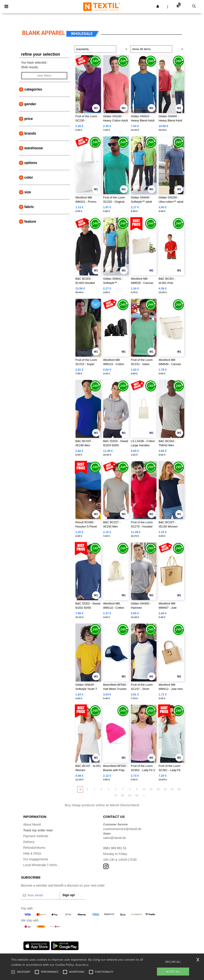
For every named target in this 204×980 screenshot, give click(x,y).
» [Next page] (144, 796)
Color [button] (29, 177)
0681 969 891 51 (115, 848)
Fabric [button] (29, 207)
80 (123, 796)
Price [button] (29, 119)
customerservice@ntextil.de (122, 829)
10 (144, 789)
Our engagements (36, 859)
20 (151, 789)
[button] (158, 6)
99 (137, 796)
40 (165, 789)
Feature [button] (30, 221)
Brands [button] (30, 133)
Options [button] (31, 163)
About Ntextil (32, 824)
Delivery (29, 842)
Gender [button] (30, 104)
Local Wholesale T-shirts (40, 865)
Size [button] (28, 192)
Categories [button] (33, 89)
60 (179, 789)
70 (116, 796)
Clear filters (44, 76)
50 (172, 789)
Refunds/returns (34, 848)
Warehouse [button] (34, 148)
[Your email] (40, 895)
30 (158, 789)
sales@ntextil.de (115, 838)
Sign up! (69, 895)
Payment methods (36, 836)
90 (130, 796)
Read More (82, 965)
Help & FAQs (32, 853)
